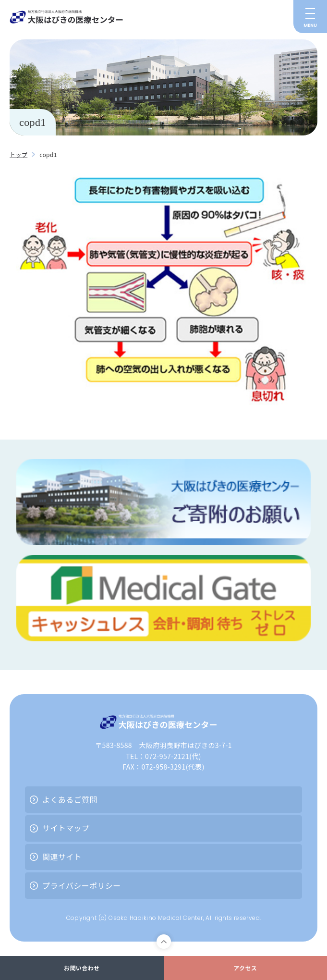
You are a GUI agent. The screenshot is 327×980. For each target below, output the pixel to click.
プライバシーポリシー (82, 885)
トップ (18, 154)
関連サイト (62, 857)
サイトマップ (66, 828)
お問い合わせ (82, 968)
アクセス (245, 968)
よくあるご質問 (70, 799)
